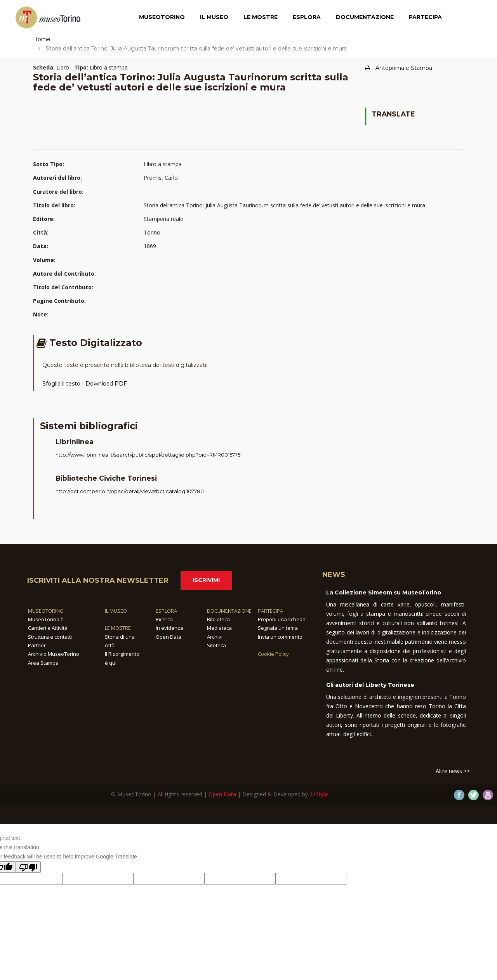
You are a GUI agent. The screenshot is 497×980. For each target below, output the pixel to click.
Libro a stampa (163, 164)
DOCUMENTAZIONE (229, 611)
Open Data (169, 637)
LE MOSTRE (118, 628)
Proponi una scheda (282, 619)
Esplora (307, 17)
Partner (37, 645)
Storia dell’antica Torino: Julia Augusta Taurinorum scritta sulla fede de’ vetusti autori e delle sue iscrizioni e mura (284, 205)
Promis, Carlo (161, 178)
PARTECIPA (270, 611)
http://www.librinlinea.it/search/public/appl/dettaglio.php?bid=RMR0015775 (148, 455)
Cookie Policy (273, 654)
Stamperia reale (163, 219)
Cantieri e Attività (48, 628)
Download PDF (106, 384)
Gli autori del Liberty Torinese (370, 685)
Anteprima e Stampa (399, 68)
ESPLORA (166, 611)
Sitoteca (216, 645)
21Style (319, 794)
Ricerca (164, 619)
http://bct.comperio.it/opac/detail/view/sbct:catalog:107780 (130, 491)
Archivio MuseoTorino (54, 654)
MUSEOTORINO (46, 611)
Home (42, 39)
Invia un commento (280, 637)
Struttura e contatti (50, 637)
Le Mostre (261, 17)
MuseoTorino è (46, 619)
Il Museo (214, 17)
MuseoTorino (162, 17)
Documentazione (365, 17)
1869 (150, 246)
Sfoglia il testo (61, 384)
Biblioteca (218, 619)
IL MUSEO (116, 611)
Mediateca (219, 628)
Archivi (215, 637)
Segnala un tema (278, 628)
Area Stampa (43, 663)
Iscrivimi (206, 580)
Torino (152, 232)
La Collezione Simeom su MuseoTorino (384, 593)
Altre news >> (453, 771)
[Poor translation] (28, 867)
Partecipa (425, 17)
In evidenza (169, 628)
